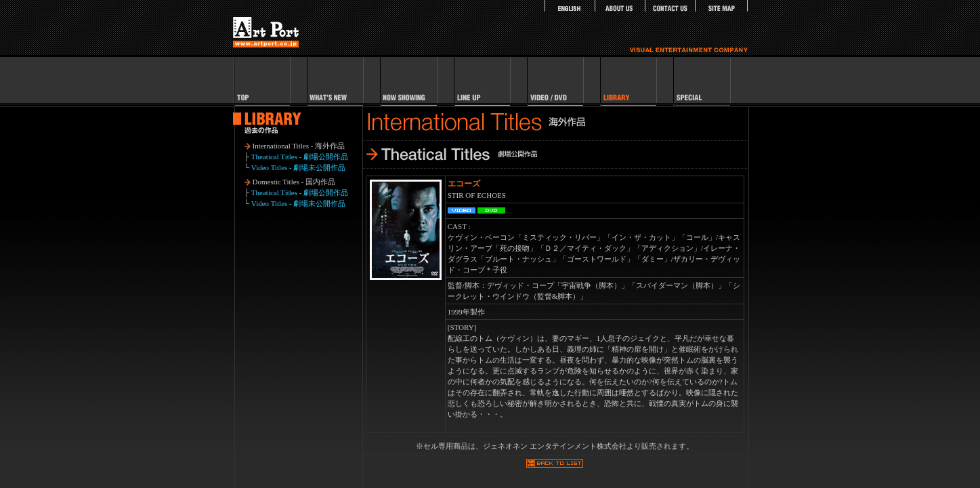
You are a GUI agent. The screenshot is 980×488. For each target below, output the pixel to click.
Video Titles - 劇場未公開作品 (299, 167)
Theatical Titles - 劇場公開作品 (300, 157)
